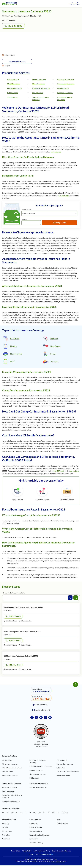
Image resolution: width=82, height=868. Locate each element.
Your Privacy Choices (44, 854)
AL (3, 812)
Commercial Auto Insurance (12, 784)
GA (21, 812)
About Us (5, 823)
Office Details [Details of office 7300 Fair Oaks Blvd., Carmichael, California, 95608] (25, 621)
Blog (58, 819)
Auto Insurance (13, 79)
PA (44, 812)
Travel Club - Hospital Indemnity (68, 772)
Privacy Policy (27, 851)
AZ (8, 812)
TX (58, 812)
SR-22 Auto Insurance (10, 775)
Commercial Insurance (66, 84)
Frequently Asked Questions (39, 835)
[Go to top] (75, 684)
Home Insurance (39, 84)
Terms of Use (15, 851)
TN (53, 812)
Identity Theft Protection (11, 801)
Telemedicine (12, 97)
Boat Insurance (63, 88)
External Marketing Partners (61, 851)
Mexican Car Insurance (41, 88)
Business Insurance (15, 88)
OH (39, 812)
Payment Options (36, 831)
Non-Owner (56, 346)
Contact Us (33, 823)
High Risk (54, 339)
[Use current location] (70, 598)
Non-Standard (16, 354)
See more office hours (17, 61)
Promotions (6, 835)
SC (49, 812)
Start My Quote (59, 223)
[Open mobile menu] (78, 4)
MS (34, 812)
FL (17, 812)
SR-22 (13, 361)
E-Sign (31, 854)
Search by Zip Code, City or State (14, 593)
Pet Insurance (13, 93)
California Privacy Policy (42, 851)
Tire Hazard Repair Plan (38, 787)
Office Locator (62, 823)
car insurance (56, 152)
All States (65, 812)
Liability (13, 346)
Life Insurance (38, 93)
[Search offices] (76, 598)
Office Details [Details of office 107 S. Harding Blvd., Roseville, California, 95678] (25, 645)
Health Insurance (8, 791)
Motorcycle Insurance (66, 79)
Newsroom (6, 839)
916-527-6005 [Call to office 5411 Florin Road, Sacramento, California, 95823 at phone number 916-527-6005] (13, 26)
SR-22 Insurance (14, 84)
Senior (53, 354)
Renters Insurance (39, 79)
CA (12, 812)
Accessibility (34, 839)
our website (74, 471)
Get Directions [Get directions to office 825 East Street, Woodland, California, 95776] (10, 669)
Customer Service (36, 827)
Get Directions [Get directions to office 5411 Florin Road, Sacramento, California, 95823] (9, 20)
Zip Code (25, 219)
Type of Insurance (27, 210)
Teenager (54, 361)
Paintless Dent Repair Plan (39, 784)
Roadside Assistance (65, 93)
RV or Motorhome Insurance (12, 768)
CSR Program (7, 831)
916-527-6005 (64, 195)
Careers (5, 827)
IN (30, 812)
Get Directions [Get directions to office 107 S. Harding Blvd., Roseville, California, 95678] (10, 645)
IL (26, 812)
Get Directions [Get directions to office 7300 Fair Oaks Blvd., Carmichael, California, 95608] (10, 621)
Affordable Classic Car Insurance (41, 766)
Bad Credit (15, 339)
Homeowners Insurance (38, 774)
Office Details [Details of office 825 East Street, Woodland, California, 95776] (25, 669)
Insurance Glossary (36, 843)
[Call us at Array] (72, 4)
